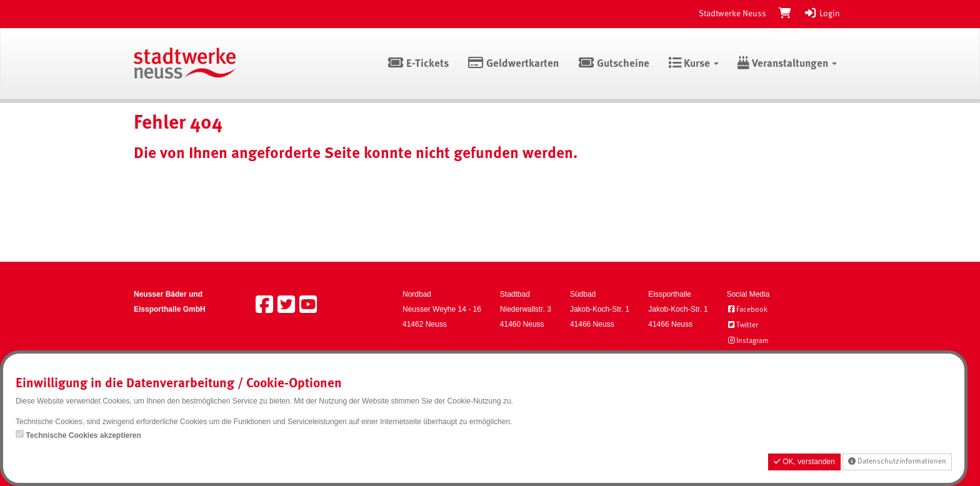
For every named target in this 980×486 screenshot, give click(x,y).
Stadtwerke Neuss (732, 14)
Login (822, 14)
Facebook (747, 310)
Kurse (693, 64)
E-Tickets (418, 64)
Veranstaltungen (787, 64)
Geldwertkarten (513, 64)
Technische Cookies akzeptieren (83, 435)
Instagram (748, 341)
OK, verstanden (804, 462)
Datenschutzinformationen (897, 461)
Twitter (742, 325)
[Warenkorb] (785, 14)
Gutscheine (613, 64)
